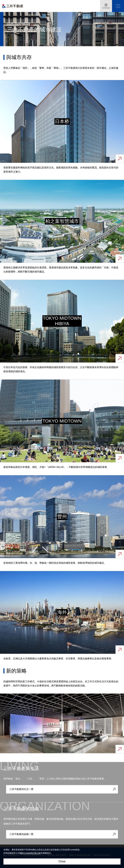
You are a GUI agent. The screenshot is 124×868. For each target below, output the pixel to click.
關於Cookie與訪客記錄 (30, 853)
